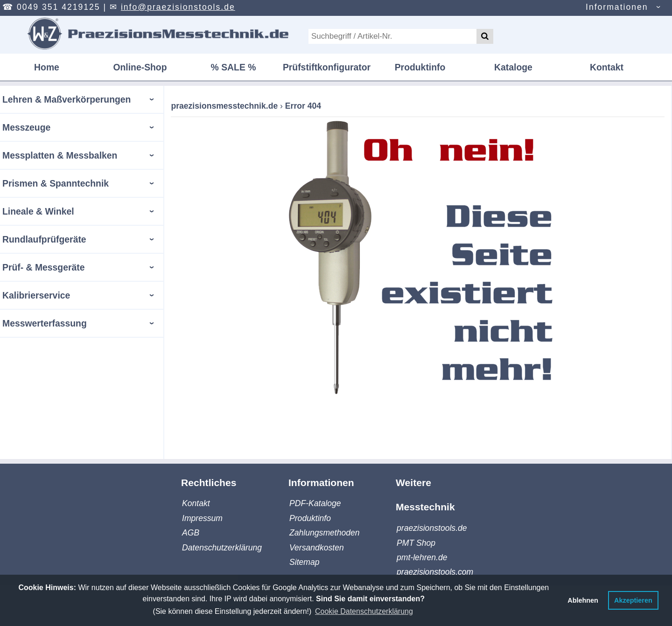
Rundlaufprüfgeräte (44, 239)
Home (47, 67)
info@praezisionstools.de (178, 7)
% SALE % (234, 67)
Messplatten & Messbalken (60, 155)
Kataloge (513, 67)
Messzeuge (26, 127)
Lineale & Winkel (38, 211)
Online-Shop (140, 67)
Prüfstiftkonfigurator (327, 67)
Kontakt (607, 67)
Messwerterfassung (45, 323)
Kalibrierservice (36, 295)
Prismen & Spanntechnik (56, 183)
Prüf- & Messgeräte (43, 267)
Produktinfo (420, 67)
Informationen (617, 7)
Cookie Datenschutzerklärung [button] (364, 611)
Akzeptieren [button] (633, 600)
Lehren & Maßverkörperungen (66, 99)
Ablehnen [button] (583, 600)
